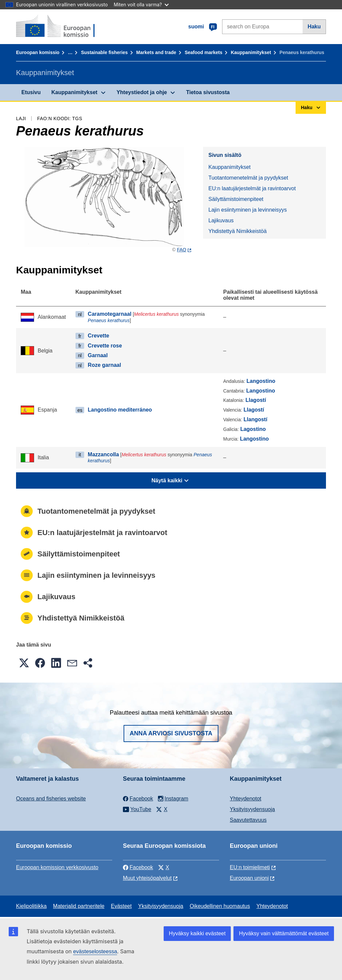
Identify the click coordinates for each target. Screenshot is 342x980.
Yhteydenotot (245, 799)
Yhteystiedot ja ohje (142, 92)
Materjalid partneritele (79, 906)
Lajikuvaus (221, 220)
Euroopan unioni (249, 878)
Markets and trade (156, 52)
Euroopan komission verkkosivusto (57, 867)
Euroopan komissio (38, 52)
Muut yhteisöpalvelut (147, 878)
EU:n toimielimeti (250, 867)
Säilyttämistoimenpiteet (236, 199)
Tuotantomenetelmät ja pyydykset (248, 178)
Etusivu (31, 92)
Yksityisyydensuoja (252, 809)
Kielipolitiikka (31, 906)
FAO (182, 250)
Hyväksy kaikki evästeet (197, 933)
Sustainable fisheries (104, 52)
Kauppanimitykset (251, 52)
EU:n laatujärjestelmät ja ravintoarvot (252, 188)
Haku (314, 27)
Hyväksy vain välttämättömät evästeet (284, 933)
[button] (24, 663)
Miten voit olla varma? (141, 5)
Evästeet (121, 906)
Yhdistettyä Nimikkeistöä (237, 231)
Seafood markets (204, 52)
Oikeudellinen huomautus (220, 906)
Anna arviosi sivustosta (171, 733)
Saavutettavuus (248, 820)
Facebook (138, 867)
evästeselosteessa (95, 951)
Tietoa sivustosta (208, 92)
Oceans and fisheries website (51, 799)
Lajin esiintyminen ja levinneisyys (248, 210)
